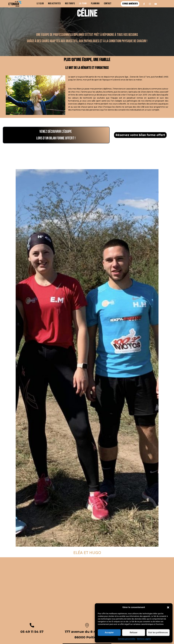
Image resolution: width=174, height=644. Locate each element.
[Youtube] (156, 4)
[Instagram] (150, 4)
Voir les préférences (158, 632)
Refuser (134, 632)
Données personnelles (127, 639)
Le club (40, 4)
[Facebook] (144, 4)
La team (83, 4)
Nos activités (54, 4)
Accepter (109, 632)
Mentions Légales (144, 639)
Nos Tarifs (70, 4)
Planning (95, 4)
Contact (108, 4)
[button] (168, 607)
